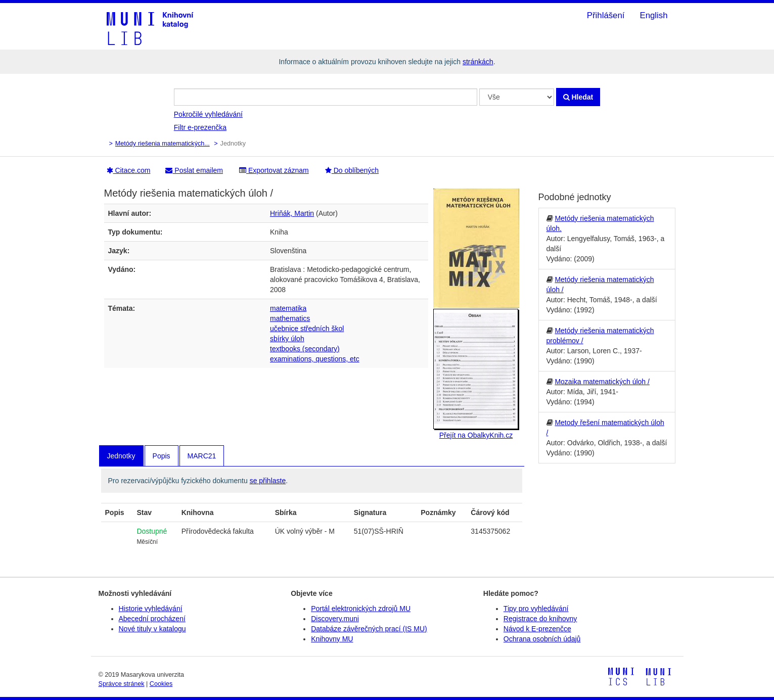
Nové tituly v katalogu (152, 629)
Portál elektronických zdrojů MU (361, 609)
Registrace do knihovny (540, 619)
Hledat (578, 97)
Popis (162, 456)
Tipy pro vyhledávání (536, 609)
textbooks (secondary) (305, 349)
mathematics (290, 318)
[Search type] (517, 97)
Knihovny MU (332, 639)
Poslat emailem (194, 170)
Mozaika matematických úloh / (602, 382)
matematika (288, 308)
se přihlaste (268, 481)
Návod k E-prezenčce (537, 629)
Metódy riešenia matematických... (163, 144)
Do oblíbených (352, 170)
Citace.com (129, 170)
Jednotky (121, 456)
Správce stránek (122, 684)
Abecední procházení (152, 619)
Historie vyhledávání (151, 609)
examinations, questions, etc (315, 359)
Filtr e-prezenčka (200, 127)
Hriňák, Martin (292, 213)
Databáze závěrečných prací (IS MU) (369, 629)
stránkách (478, 62)
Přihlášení (606, 15)
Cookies (161, 684)
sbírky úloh (287, 339)
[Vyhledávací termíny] (326, 97)
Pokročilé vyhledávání (208, 114)
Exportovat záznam (274, 170)
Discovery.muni (335, 619)
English (653, 15)
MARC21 (202, 456)
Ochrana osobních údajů (542, 639)
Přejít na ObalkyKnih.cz (476, 435)
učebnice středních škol (307, 329)
